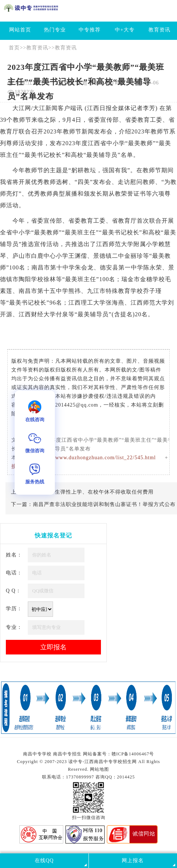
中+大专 (125, 30)
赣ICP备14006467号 (133, 754)
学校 (37, 279)
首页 (14, 48)
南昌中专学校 (38, 754)
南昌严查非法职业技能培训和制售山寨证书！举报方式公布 (104, 504)
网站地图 (99, 769)
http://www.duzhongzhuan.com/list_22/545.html (98, 458)
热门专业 (55, 30)
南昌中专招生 (67, 754)
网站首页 (20, 30)
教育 (144, 120)
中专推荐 (90, 30)
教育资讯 (159, 30)
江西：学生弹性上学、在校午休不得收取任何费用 (93, 492)
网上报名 (133, 861)
